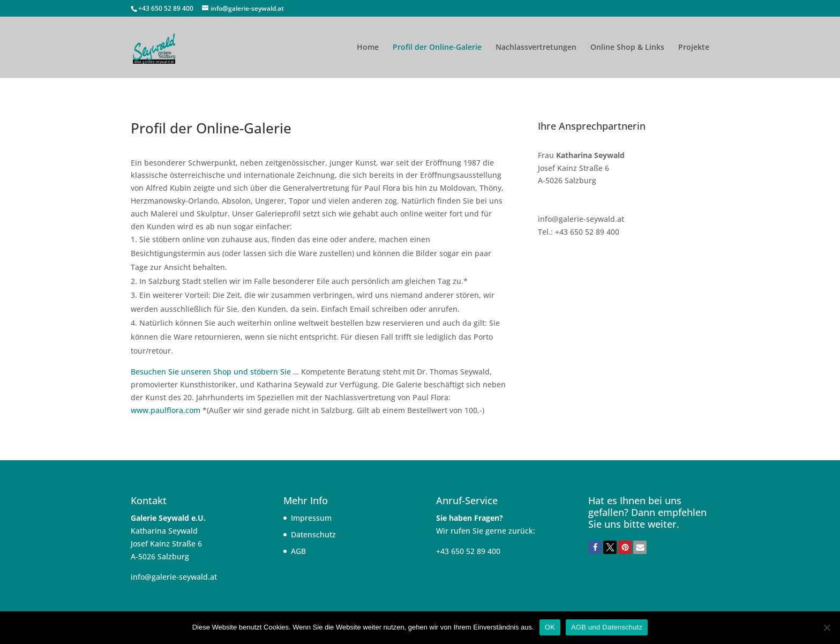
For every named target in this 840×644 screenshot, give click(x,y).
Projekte (694, 48)
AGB (298, 551)
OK (550, 627)
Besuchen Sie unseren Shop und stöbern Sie (211, 372)
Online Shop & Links (627, 48)
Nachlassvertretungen (536, 48)
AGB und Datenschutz (607, 627)
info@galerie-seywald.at (174, 577)
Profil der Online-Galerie (437, 48)
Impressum (311, 518)
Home (368, 48)
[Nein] (827, 627)
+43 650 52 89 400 (167, 8)
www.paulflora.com (166, 410)
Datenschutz (313, 534)
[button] (595, 547)
